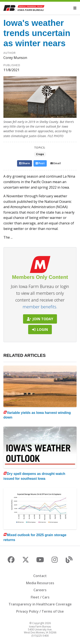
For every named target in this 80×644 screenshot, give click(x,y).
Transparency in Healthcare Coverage (40, 604)
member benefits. (40, 307)
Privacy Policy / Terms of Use (40, 611)
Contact (40, 576)
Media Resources (40, 583)
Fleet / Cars (40, 597)
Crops (40, 154)
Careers (40, 590)
